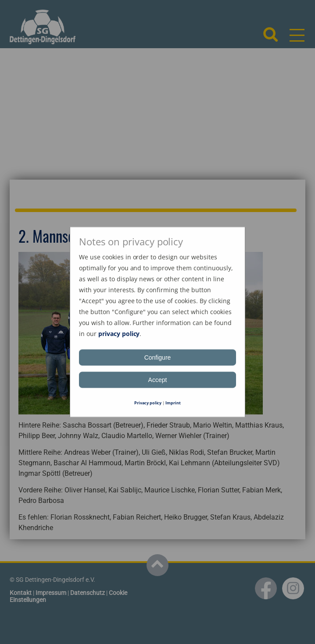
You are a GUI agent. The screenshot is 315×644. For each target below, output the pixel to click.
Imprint (173, 403)
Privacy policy (148, 403)
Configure (158, 357)
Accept (158, 380)
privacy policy (119, 334)
